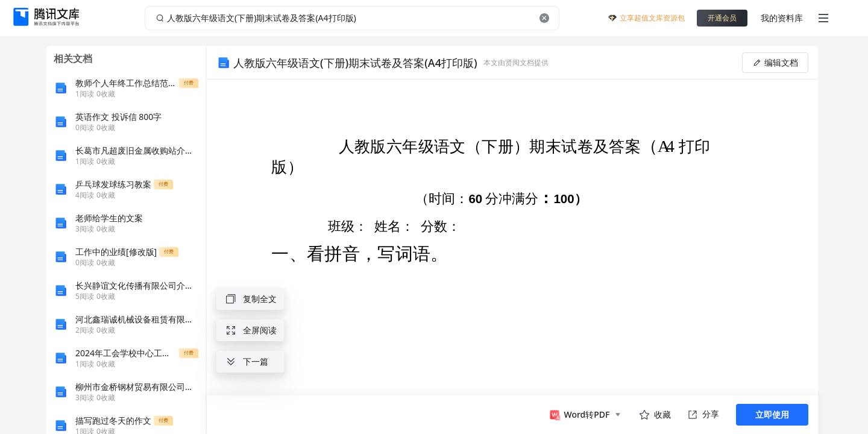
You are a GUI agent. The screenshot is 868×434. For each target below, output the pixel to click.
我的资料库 (782, 18)
